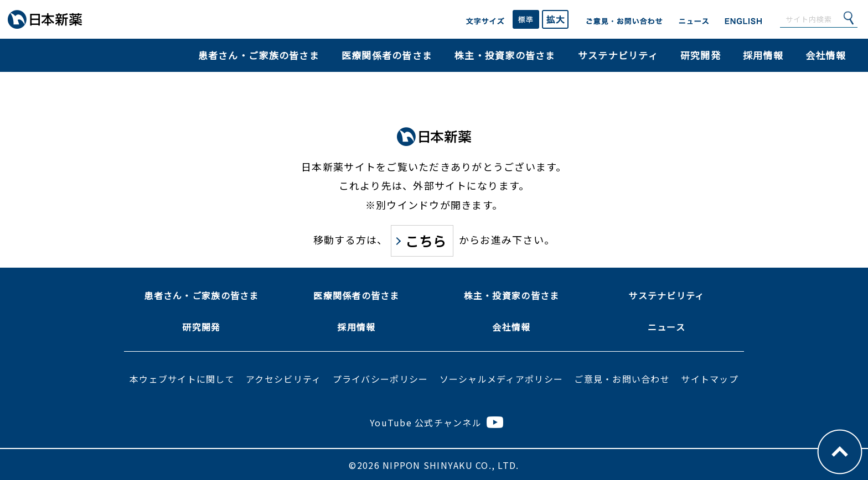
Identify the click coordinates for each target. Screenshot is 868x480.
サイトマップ (710, 379)
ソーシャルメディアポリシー (501, 379)
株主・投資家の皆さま (505, 55)
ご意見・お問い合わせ (622, 379)
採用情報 (763, 55)
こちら (426, 241)
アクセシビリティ (283, 379)
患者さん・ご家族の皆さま (259, 55)
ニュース (666, 327)
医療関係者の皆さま (387, 55)
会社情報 (826, 55)
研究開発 (701, 55)
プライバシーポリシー (381, 379)
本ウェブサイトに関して (182, 379)
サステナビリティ (618, 55)
